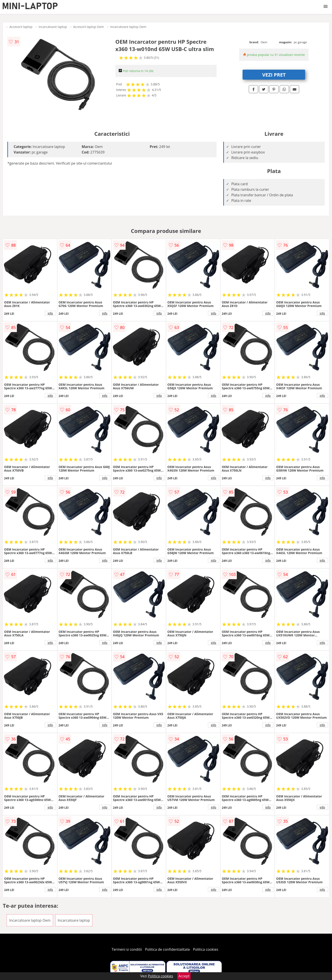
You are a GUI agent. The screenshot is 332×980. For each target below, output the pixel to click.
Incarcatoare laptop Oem (128, 27)
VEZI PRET (274, 75)
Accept (184, 976)
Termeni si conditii (127, 949)
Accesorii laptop (21, 27)
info (50, 313)
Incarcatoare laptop (53, 27)
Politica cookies (206, 949)
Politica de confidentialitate (168, 949)
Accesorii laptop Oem (88, 27)
